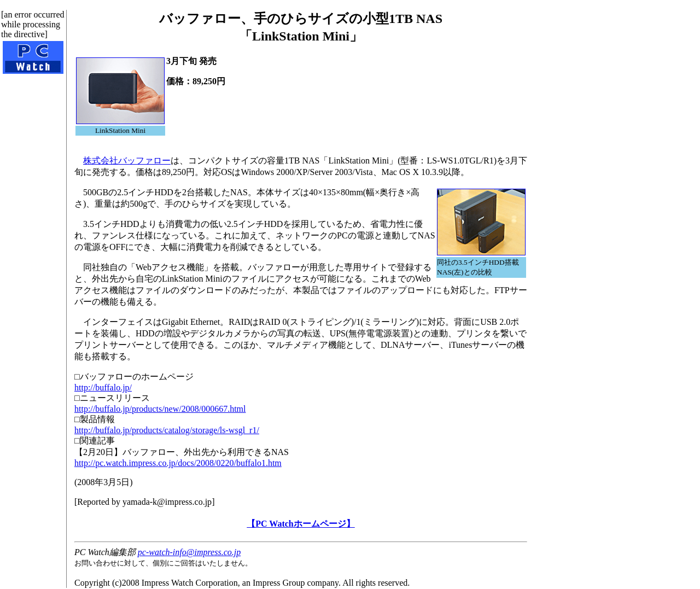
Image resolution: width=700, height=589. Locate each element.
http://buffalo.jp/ (103, 387)
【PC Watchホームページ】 (301, 524)
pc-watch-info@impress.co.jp (189, 552)
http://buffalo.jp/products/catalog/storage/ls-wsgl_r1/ (167, 430)
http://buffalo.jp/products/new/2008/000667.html (160, 409)
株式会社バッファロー (127, 161)
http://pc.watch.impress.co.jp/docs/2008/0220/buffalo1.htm (178, 463)
